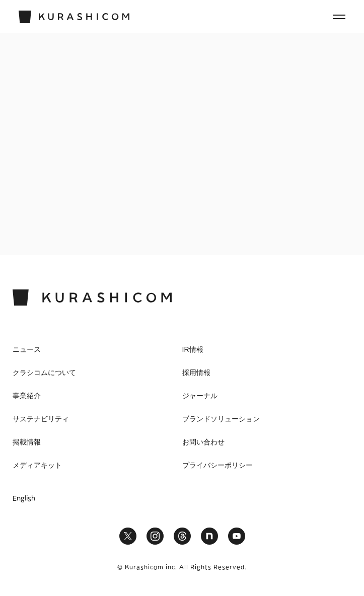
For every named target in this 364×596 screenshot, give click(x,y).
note (209, 536)
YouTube (237, 536)
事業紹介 (27, 396)
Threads (182, 536)
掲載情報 (27, 442)
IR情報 (193, 349)
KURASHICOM (92, 297)
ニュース (27, 349)
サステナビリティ (41, 419)
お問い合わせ (203, 442)
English (24, 499)
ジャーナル (200, 396)
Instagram (155, 536)
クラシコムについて (44, 372)
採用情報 (196, 372)
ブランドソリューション (221, 419)
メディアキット (37, 465)
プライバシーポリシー (217, 465)
